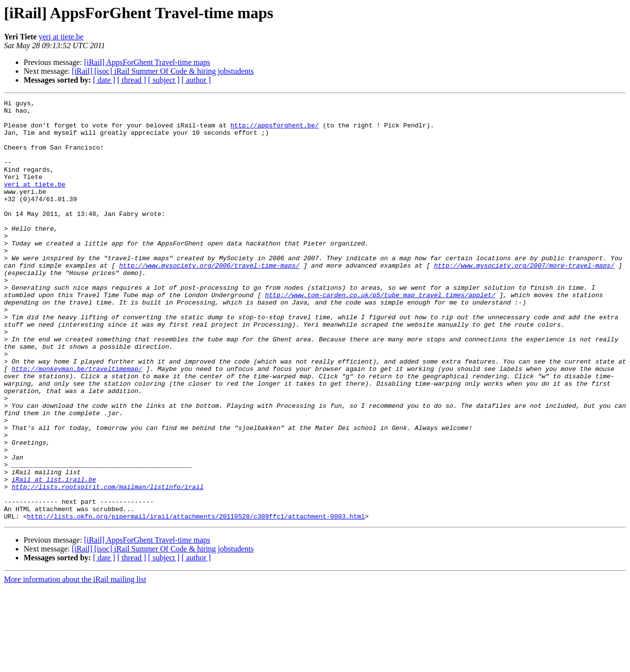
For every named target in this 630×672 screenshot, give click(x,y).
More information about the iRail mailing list (75, 663)
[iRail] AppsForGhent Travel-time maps (147, 62)
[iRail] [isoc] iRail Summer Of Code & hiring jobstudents (163, 71)
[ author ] (196, 80)
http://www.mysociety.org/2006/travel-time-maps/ (209, 299)
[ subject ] (164, 80)
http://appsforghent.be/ (274, 131)
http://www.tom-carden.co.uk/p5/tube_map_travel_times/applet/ (380, 335)
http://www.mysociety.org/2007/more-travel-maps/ (524, 299)
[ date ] (104, 80)
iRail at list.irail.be (54, 556)
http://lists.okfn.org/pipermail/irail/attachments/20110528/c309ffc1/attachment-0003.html (196, 600)
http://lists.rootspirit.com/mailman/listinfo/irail (108, 565)
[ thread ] (132, 80)
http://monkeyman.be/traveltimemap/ (77, 423)
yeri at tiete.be (61, 37)
